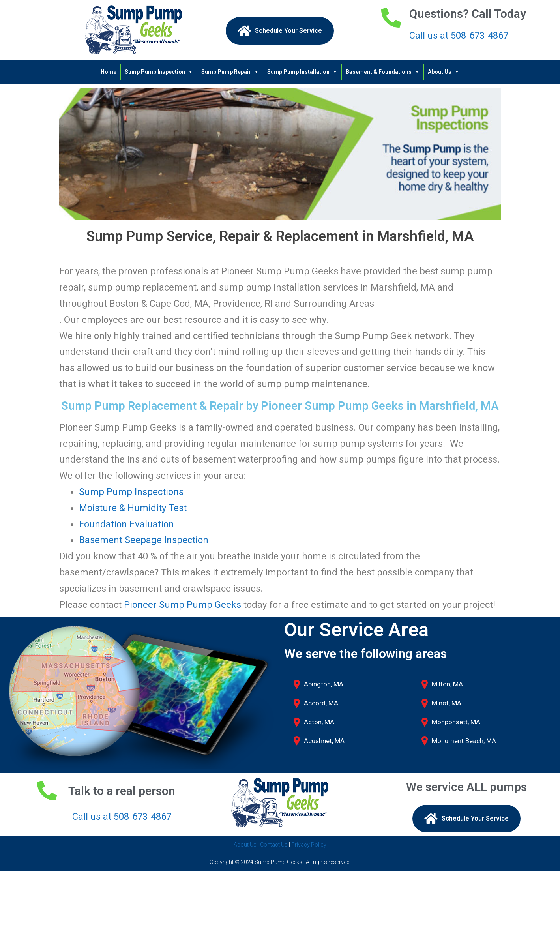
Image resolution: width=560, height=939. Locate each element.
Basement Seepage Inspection (144, 540)
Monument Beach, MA (464, 741)
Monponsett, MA (456, 722)
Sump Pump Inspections (131, 492)
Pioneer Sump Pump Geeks (181, 605)
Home (109, 72)
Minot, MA (447, 703)
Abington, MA (324, 684)
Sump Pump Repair (230, 72)
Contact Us (274, 845)
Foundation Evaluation (126, 524)
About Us (444, 72)
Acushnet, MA (324, 741)
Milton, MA (447, 684)
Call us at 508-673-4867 (459, 36)
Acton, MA (319, 722)
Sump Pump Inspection (159, 72)
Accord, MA (321, 703)
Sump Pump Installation (302, 72)
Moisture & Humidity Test (133, 508)
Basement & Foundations (383, 72)
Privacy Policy (309, 845)
